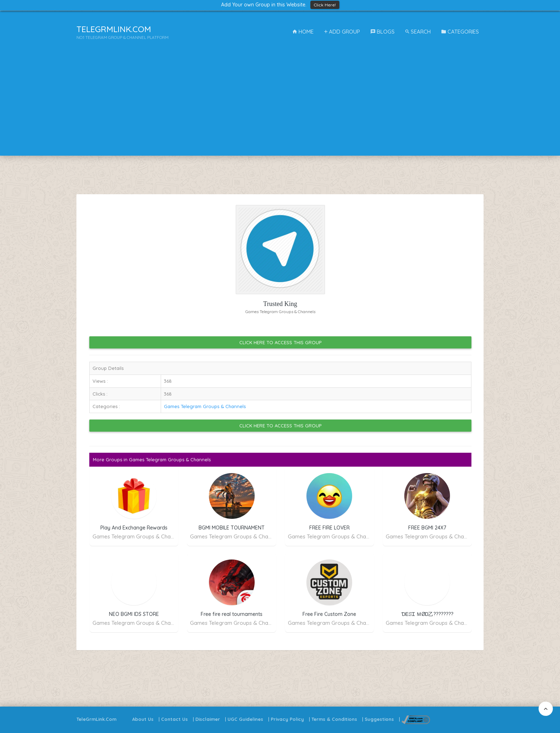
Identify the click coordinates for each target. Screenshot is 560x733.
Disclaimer (208, 719)
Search (418, 32)
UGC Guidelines (245, 719)
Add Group (342, 32)
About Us (143, 719)
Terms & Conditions (334, 719)
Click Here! (325, 5)
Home (303, 32)
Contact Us (174, 719)
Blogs (383, 32)
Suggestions (379, 719)
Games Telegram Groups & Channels (205, 406)
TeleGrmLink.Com (96, 719)
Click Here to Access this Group (280, 342)
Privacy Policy (287, 719)
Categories (460, 32)
